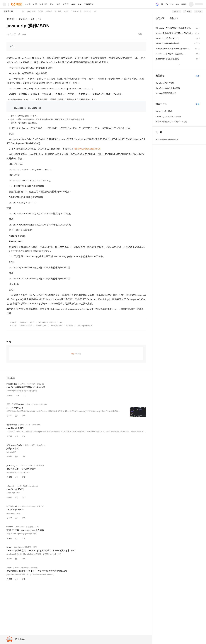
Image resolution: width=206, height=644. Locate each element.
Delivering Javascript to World (168, 116)
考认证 (67, 11)
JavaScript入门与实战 (165, 83)
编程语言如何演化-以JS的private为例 (171, 122)
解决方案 (43, 4)
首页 (23, 11)
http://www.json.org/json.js (87, 149)
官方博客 (58, 11)
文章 (33, 19)
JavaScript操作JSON (85, 326)
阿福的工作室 (12, 384)
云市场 (66, 4)
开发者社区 (8, 11)
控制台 (184, 4)
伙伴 (73, 4)
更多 (198, 76)
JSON (32, 322)
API (61, 322)
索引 (35, 547)
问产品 (41, 11)
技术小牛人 (21, 639)
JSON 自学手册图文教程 (166, 93)
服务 (80, 4)
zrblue (9, 547)
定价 (58, 4)
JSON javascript (56, 326)
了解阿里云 (89, 4)
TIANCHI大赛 (76, 11)
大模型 (28, 4)
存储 (29, 404)
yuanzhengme (12, 465)
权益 (52, 4)
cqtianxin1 (10, 486)
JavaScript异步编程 (164, 111)
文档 (172, 4)
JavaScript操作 (41, 326)
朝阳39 (9, 568)
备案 (177, 4)
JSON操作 (69, 326)
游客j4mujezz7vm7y (14, 445)
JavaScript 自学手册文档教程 (168, 88)
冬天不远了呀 (12, 506)
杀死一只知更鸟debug (15, 404)
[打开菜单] (4, 4)
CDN (37, 527)
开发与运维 (23, 19)
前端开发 (53, 322)
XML (27, 445)
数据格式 (23, 322)
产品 (35, 4)
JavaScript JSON (26, 326)
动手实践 (49, 11)
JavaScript (42, 322)
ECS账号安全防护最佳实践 (167, 140)
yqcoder (10, 527)
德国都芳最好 (12, 425)
